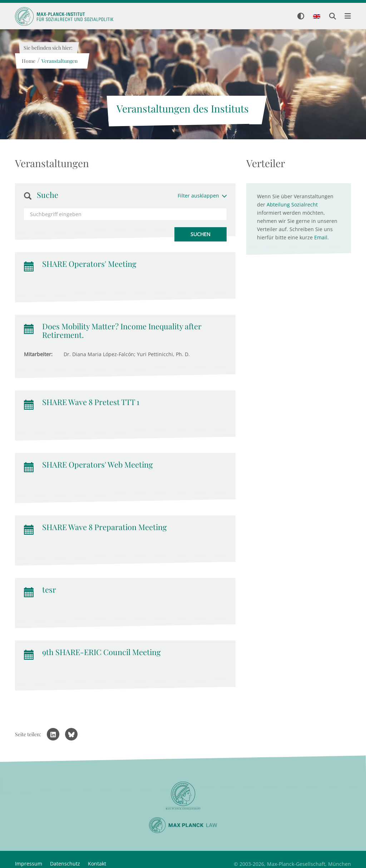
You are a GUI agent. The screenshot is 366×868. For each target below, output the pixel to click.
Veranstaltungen (59, 61)
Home (28, 61)
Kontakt (97, 864)
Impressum (29, 864)
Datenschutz (65, 864)
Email (321, 237)
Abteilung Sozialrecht (292, 204)
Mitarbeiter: (38, 354)
